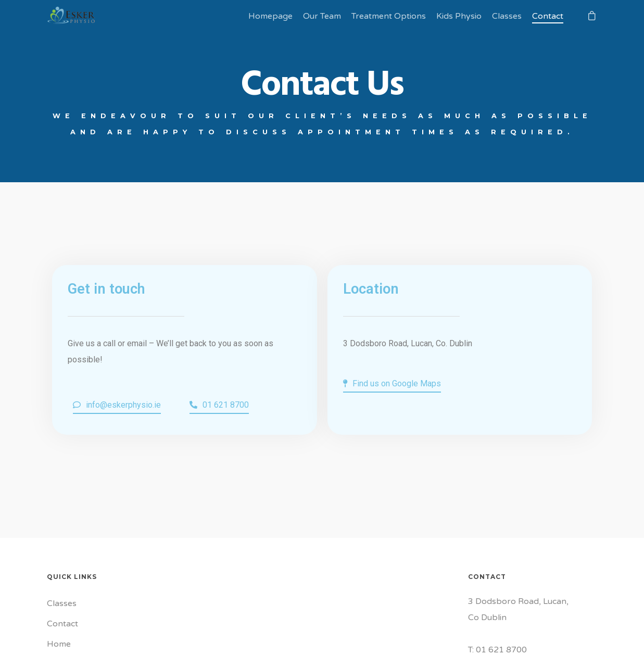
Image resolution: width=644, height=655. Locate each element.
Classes (507, 16)
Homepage (270, 16)
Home (59, 644)
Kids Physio (459, 16)
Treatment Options (389, 16)
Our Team (322, 16)
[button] (117, 406)
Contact (548, 16)
